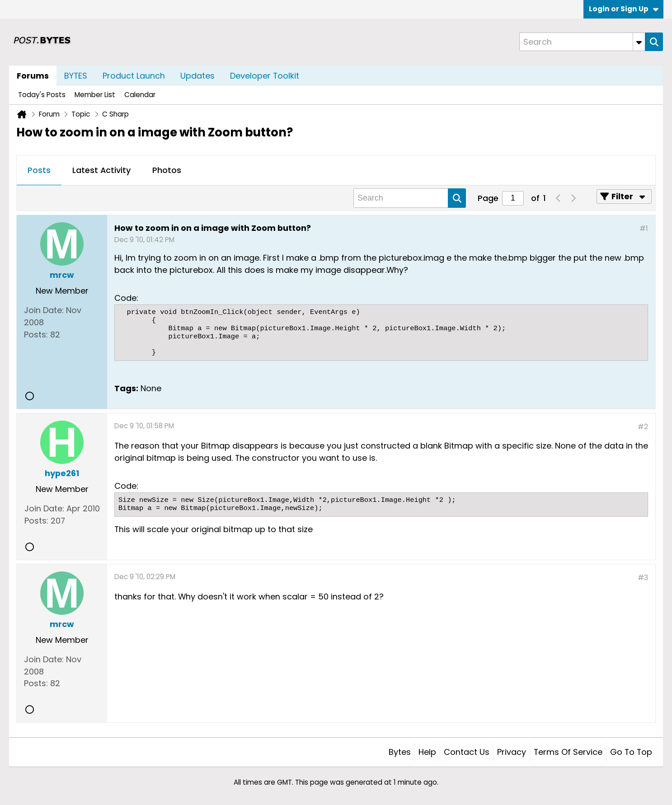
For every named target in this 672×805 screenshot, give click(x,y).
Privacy (512, 752)
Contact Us (467, 752)
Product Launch (134, 76)
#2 (643, 427)
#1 (644, 228)
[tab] (39, 171)
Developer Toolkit (265, 76)
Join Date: (44, 310)
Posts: (36, 335)
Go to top (631, 752)
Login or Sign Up (624, 9)
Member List (95, 95)
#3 (643, 578)
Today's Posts (42, 95)
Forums (33, 76)
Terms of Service (568, 752)
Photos (167, 170)
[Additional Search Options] (639, 42)
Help (427, 752)
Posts (39, 170)
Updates (197, 76)
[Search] (582, 42)
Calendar (140, 95)
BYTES (76, 76)
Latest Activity (101, 170)
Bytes (400, 752)
